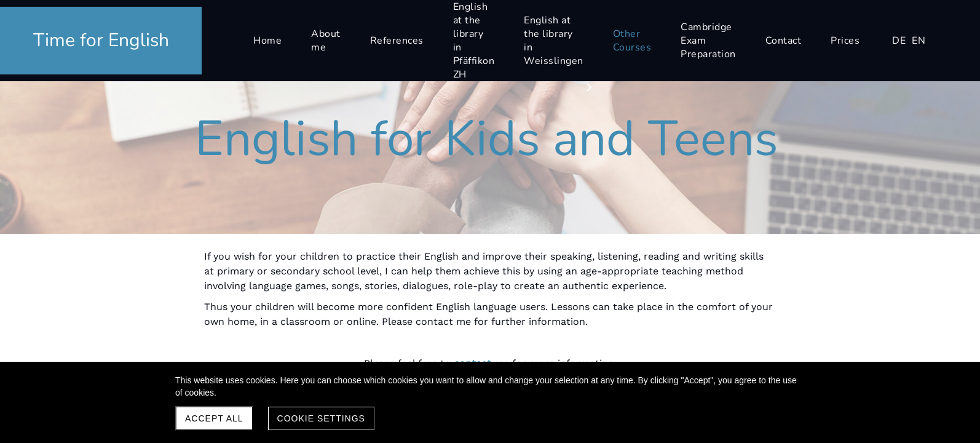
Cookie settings (321, 418)
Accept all (214, 418)
